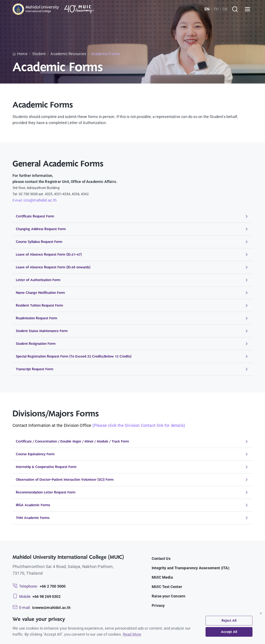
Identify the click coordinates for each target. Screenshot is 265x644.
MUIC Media (162, 577)
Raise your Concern (168, 596)
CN (225, 9)
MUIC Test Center (167, 587)
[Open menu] (247, 9)
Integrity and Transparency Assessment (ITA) (191, 568)
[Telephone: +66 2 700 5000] (39, 586)
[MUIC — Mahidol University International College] (54, 9)
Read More (132, 634)
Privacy (158, 605)
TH (216, 9)
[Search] (235, 9)
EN (207, 9)
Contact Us (161, 558)
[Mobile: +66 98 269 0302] (37, 596)
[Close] (261, 613)
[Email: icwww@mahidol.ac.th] (42, 608)
